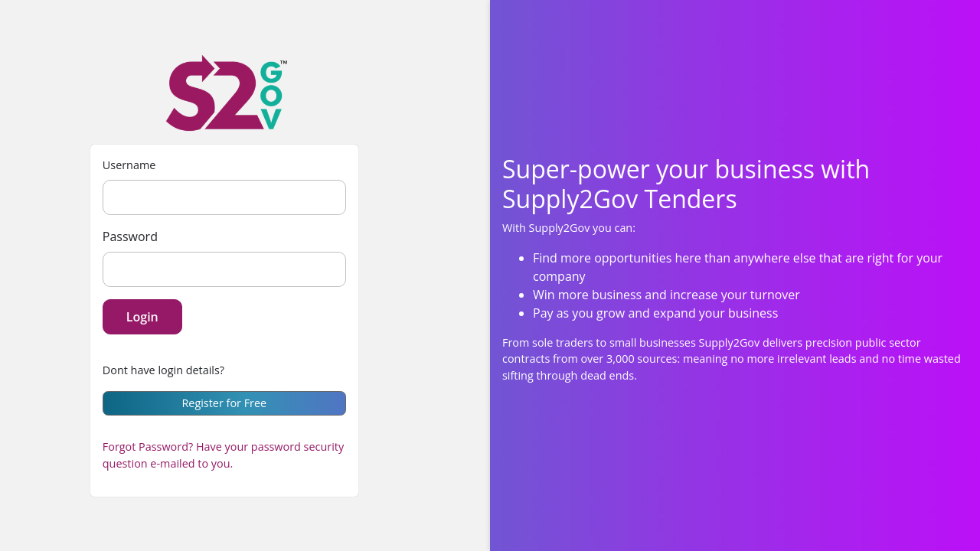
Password (130, 236)
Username (129, 165)
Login (142, 317)
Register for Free (224, 403)
